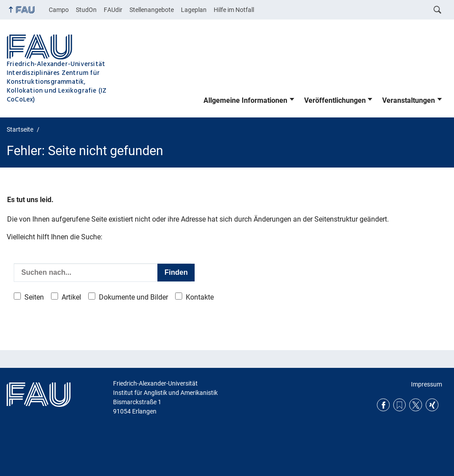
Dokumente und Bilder (133, 297)
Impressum (427, 384)
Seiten (34, 297)
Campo (59, 10)
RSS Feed (400, 405)
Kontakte (200, 297)
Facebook (383, 405)
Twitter (416, 405)
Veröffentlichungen (335, 100)
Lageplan (194, 10)
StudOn (86, 10)
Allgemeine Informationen (245, 100)
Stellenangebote (152, 10)
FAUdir (113, 10)
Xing (432, 405)
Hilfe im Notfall (234, 10)
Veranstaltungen (409, 100)
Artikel (71, 297)
